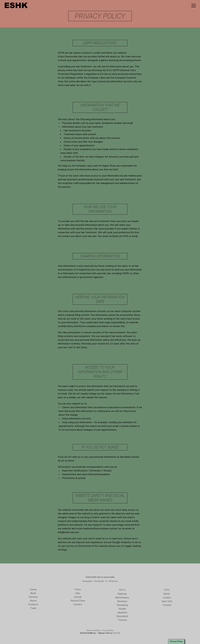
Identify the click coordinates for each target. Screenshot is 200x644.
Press (78, 589)
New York (167, 601)
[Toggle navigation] (194, 6)
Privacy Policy (108, 631)
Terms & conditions (94, 631)
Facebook (99, 581)
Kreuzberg (122, 605)
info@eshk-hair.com (68, 532)
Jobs (78, 593)
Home (33, 589)
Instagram (87, 581)
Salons (122, 590)
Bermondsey (122, 598)
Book (33, 593)
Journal (78, 597)
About (33, 601)
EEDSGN (116, 633)
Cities (167, 590)
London (167, 598)
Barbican (122, 594)
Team (33, 608)
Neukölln (122, 613)
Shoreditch (122, 616)
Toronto (122, 620)
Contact (78, 604)
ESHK (16, 6)
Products (33, 604)
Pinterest (113, 581)
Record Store (78, 601)
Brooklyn (122, 601)
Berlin (167, 594)
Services (33, 597)
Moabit (122, 609)
